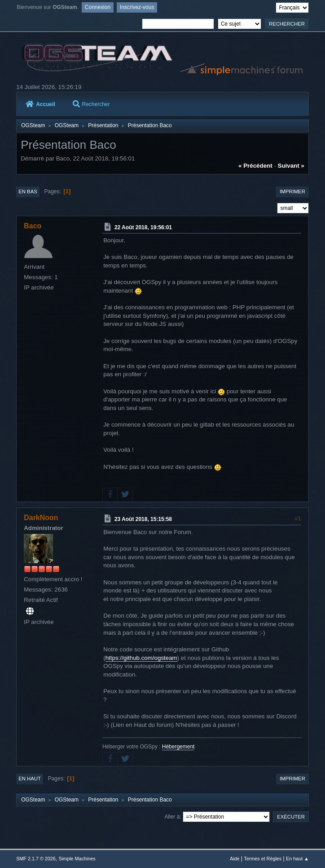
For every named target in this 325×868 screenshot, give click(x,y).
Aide (235, 859)
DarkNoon (41, 518)
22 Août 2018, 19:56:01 (143, 227)
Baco (33, 226)
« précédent (255, 166)
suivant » (291, 166)
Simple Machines (77, 859)
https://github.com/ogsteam (141, 658)
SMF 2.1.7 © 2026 (36, 859)
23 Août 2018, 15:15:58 (143, 519)
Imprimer (292, 191)
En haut (30, 779)
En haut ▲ (297, 859)
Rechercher (91, 104)
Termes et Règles (263, 859)
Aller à (172, 817)
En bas (28, 191)
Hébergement (178, 747)
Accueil (40, 104)
